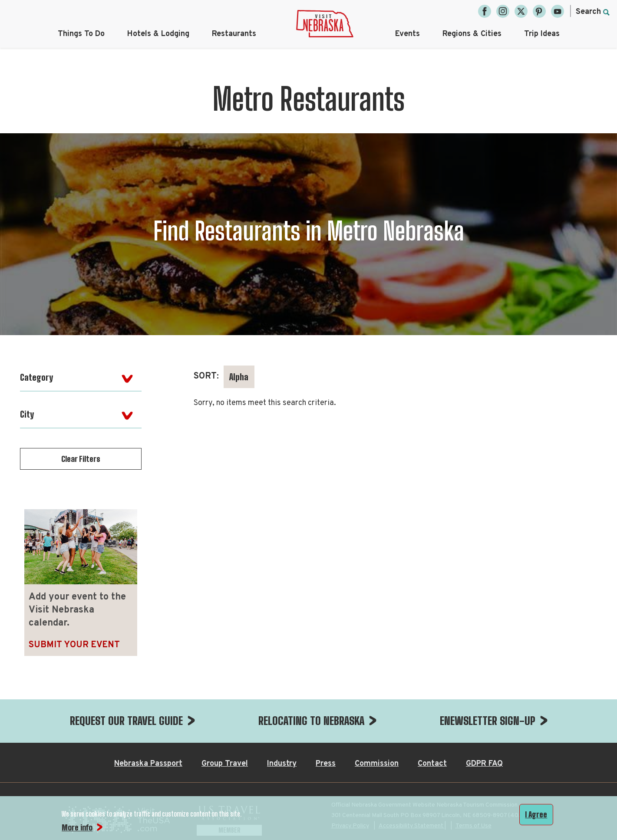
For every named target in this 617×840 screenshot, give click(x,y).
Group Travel (225, 764)
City (27, 414)
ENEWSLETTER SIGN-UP (488, 721)
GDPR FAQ (484, 764)
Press (326, 764)
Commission (377, 764)
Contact (432, 764)
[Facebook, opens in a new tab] (485, 11)
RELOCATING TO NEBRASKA (311, 721)
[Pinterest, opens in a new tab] (539, 11)
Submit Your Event (74, 645)
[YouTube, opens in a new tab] (558, 11)
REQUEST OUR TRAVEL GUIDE (126, 721)
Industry (282, 764)
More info (77, 827)
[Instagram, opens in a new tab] (503, 11)
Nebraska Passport (148, 764)
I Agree (536, 814)
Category (36, 377)
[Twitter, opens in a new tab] (521, 11)
